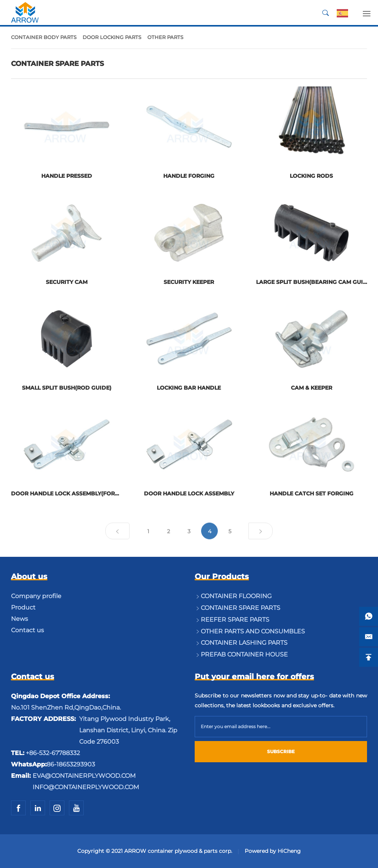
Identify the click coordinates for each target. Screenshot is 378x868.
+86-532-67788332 (53, 753)
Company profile (36, 596)
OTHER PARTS (165, 37)
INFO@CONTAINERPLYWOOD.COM (86, 787)
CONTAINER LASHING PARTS (244, 643)
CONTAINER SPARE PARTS (241, 608)
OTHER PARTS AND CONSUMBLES (253, 631)
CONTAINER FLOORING (236, 596)
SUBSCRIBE (281, 751)
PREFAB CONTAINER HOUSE (244, 654)
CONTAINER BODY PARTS (44, 37)
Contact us (27, 630)
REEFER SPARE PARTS (235, 620)
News (20, 619)
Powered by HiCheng (273, 851)
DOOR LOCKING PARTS (112, 37)
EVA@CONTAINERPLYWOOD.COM (84, 776)
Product (23, 607)
